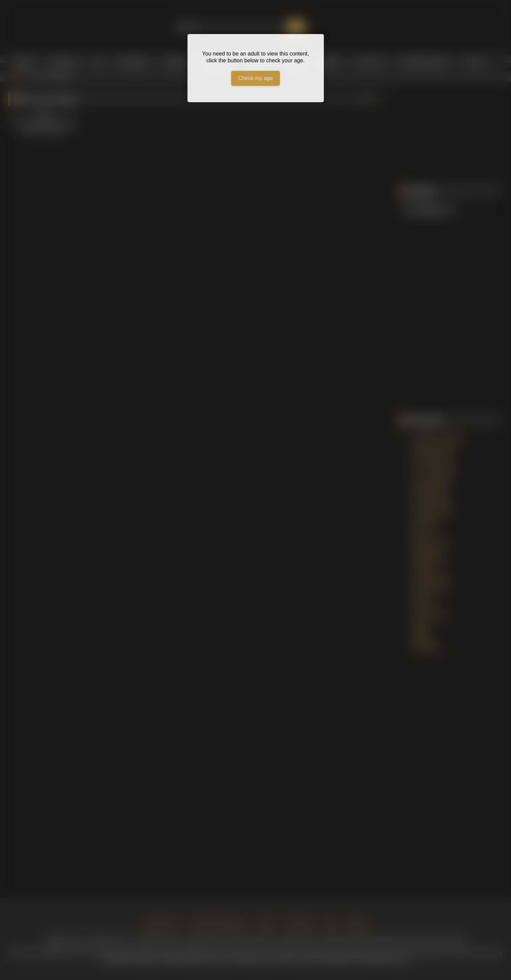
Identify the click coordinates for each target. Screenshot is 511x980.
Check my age (255, 78)
